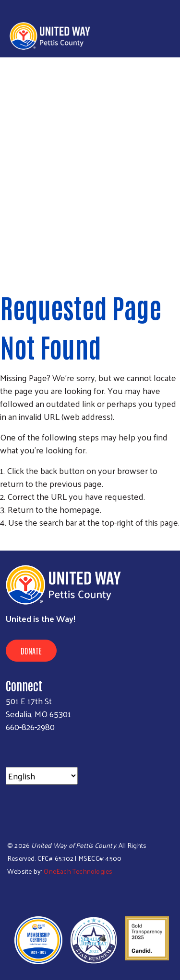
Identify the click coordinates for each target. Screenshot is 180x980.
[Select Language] (42, 776)
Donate (31, 651)
